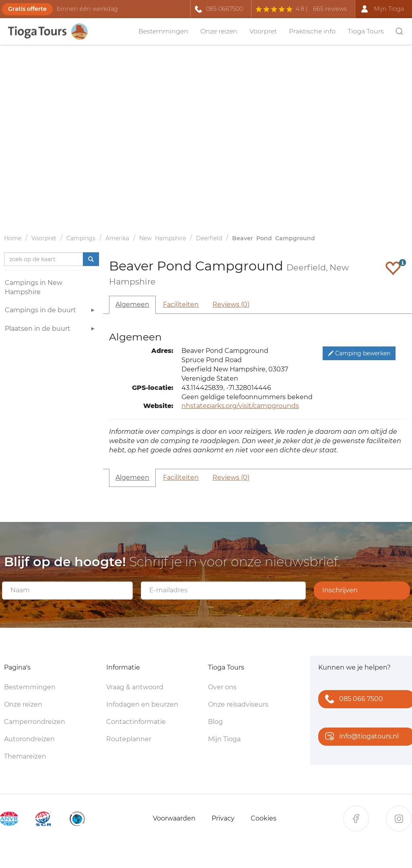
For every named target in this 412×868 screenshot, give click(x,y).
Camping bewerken (359, 353)
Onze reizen (219, 31)
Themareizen (25, 756)
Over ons (222, 687)
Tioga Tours (366, 31)
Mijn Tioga (224, 739)
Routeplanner (129, 739)
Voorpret (263, 31)
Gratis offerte (27, 9)
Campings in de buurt (51, 311)
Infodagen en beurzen (142, 704)
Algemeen (132, 304)
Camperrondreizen (35, 722)
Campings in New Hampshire (34, 287)
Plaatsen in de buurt (51, 330)
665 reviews (330, 9)
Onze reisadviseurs (238, 704)
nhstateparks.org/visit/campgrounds (240, 406)
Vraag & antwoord (135, 687)
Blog (215, 722)
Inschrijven (340, 590)
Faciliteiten (181, 304)
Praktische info (312, 31)
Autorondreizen (29, 739)
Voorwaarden (174, 818)
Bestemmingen (163, 31)
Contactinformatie (136, 722)
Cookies (264, 818)
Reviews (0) (231, 304)
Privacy (223, 818)
